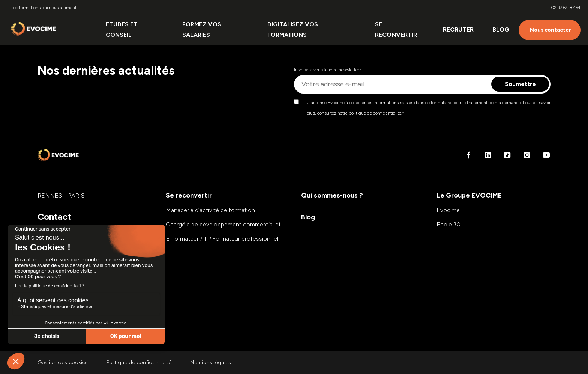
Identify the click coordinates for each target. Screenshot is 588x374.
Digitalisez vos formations (293, 29)
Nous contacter (550, 30)
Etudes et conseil (122, 29)
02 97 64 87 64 (566, 8)
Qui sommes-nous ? (332, 195)
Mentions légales (211, 363)
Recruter (458, 29)
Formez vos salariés (202, 29)
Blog (501, 29)
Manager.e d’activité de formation (210, 210)
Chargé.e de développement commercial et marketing (237, 224)
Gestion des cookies (63, 363)
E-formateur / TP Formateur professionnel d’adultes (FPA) (243, 239)
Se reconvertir (396, 29)
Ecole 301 (450, 224)
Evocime (448, 210)
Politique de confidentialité (139, 363)
